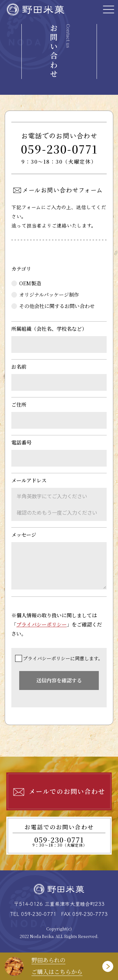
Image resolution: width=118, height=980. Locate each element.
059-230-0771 (59, 154)
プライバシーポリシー (42, 624)
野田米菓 (36, 9)
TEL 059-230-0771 (33, 914)
